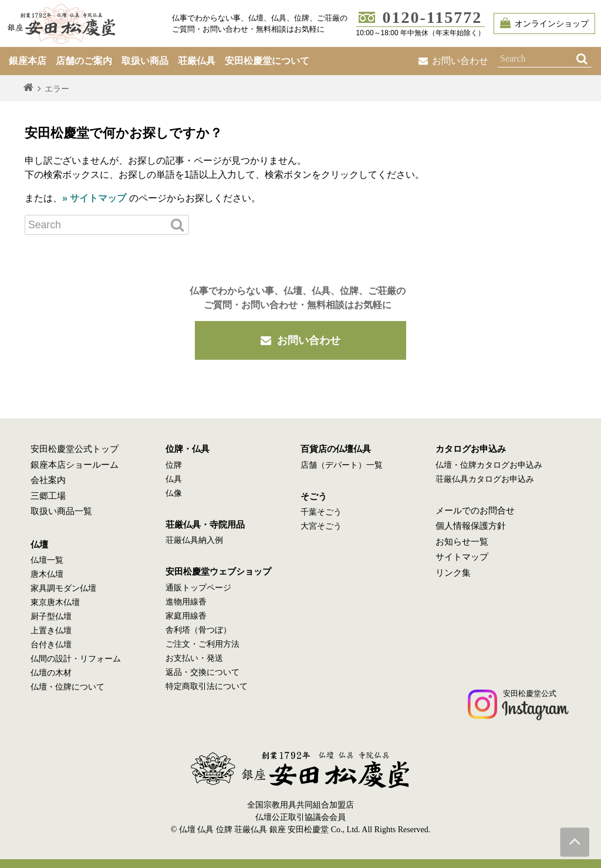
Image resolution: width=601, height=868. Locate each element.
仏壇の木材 (51, 673)
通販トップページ (198, 588)
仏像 (174, 493)
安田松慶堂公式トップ (75, 449)
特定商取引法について (207, 686)
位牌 (174, 465)
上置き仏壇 (51, 631)
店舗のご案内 (84, 61)
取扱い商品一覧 (61, 511)
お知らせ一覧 (462, 542)
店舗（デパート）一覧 (342, 465)
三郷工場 (48, 496)
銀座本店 (28, 61)
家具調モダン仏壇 (63, 588)
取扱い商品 (145, 61)
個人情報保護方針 (471, 526)
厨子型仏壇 (51, 617)
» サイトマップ (94, 198)
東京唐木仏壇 (55, 602)
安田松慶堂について (267, 61)
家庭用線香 (186, 616)
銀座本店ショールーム (75, 465)
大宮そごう (321, 526)
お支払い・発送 (194, 658)
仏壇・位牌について (67, 687)
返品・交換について (202, 672)
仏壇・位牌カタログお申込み (489, 465)
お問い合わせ (453, 61)
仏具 (174, 479)
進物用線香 (186, 602)
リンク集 (453, 573)
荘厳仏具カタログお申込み (485, 479)
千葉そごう (321, 512)
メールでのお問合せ (475, 511)
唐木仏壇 (47, 574)
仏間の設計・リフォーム (76, 659)
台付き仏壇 (51, 645)
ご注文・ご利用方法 (202, 644)
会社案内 (48, 480)
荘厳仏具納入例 (194, 540)
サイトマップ (462, 557)
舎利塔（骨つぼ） (198, 630)
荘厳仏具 (197, 61)
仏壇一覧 (47, 560)
